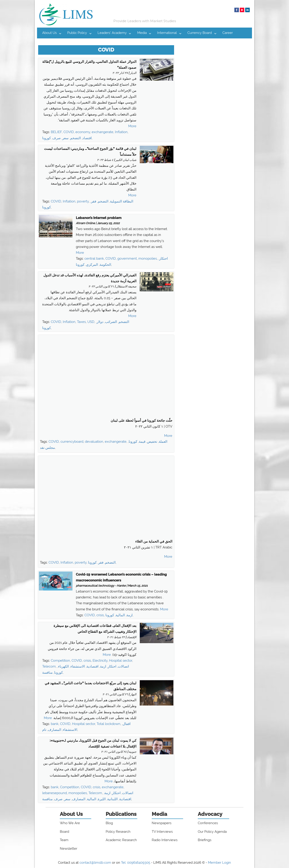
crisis (100, 615)
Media (142, 33)
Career (228, 33)
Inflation (121, 132)
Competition (60, 661)
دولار (100, 322)
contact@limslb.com (95, 863)
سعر (65, 138)
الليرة (102, 799)
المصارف (55, 730)
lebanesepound (55, 793)
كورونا (47, 138)
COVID (69, 132)
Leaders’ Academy (112, 33)
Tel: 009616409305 (136, 863)
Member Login (219, 863)
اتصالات (123, 666)
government (127, 259)
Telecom (49, 666)
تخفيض (152, 442)
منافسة (47, 673)
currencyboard (72, 442)
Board (64, 832)
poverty (83, 201)
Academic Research (121, 840)
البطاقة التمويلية (122, 201)
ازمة (129, 615)
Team (64, 840)
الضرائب (111, 322)
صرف (57, 138)
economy (83, 132)
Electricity (100, 661)
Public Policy (77, 33)
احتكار (163, 259)
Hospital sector (121, 661)
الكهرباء (63, 666)
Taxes (81, 322)
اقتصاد (87, 138)
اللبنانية (112, 799)
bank (55, 724)
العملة (163, 442)
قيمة (142, 442)
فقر (94, 201)
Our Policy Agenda (212, 832)
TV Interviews (162, 832)
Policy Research (118, 832)
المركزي (92, 265)
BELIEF (56, 132)
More (132, 126)
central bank (94, 259)
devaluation (94, 442)
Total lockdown (108, 724)
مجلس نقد (47, 448)
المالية (120, 615)
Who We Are (70, 823)
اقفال (127, 724)
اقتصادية (92, 666)
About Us (49, 33)
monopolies (148, 259)
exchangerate (103, 132)
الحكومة (105, 265)
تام (44, 730)
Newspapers (162, 823)
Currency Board (200, 33)
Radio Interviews (165, 840)
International (167, 33)
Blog (109, 823)
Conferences (208, 823)
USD (91, 322)
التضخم (76, 138)
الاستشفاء (78, 666)
